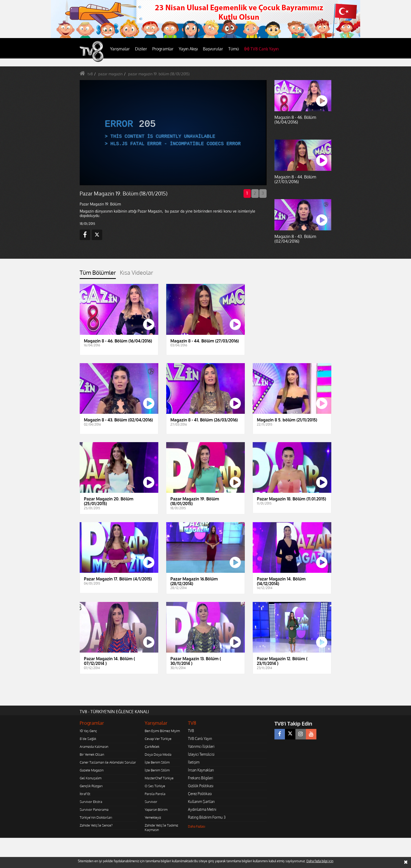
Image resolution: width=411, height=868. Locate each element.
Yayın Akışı (188, 49)
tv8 (90, 74)
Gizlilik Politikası (201, 786)
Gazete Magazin (92, 770)
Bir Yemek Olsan (92, 754)
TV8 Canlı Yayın (261, 49)
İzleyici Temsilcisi (201, 754)
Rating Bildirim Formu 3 (207, 817)
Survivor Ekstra (91, 802)
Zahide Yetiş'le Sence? (96, 825)
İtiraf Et (85, 794)
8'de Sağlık (88, 739)
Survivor (151, 802)
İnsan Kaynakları (201, 770)
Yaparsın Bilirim (156, 809)
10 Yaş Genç (88, 731)
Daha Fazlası (197, 826)
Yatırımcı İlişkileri (201, 746)
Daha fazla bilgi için (320, 861)
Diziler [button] (141, 49)
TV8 (191, 731)
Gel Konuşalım (91, 778)
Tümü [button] (234, 49)
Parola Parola (155, 794)
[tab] (98, 274)
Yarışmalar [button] (120, 49)
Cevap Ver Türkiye (158, 739)
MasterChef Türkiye (159, 778)
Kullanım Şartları (201, 801)
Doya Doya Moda (158, 754)
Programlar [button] (163, 49)
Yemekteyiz (153, 817)
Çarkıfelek (152, 747)
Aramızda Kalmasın (94, 747)
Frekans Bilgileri (201, 778)
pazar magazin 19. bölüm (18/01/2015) (159, 74)
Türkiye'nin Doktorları (96, 817)
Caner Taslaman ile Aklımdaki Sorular (108, 762)
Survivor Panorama (94, 809)
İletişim (194, 762)
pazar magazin (110, 74)
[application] (173, 133)
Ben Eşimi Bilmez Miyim (162, 731)
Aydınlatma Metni (202, 809)
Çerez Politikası (200, 794)
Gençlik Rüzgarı (91, 786)
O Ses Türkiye (155, 786)
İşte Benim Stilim (157, 762)
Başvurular (213, 49)
